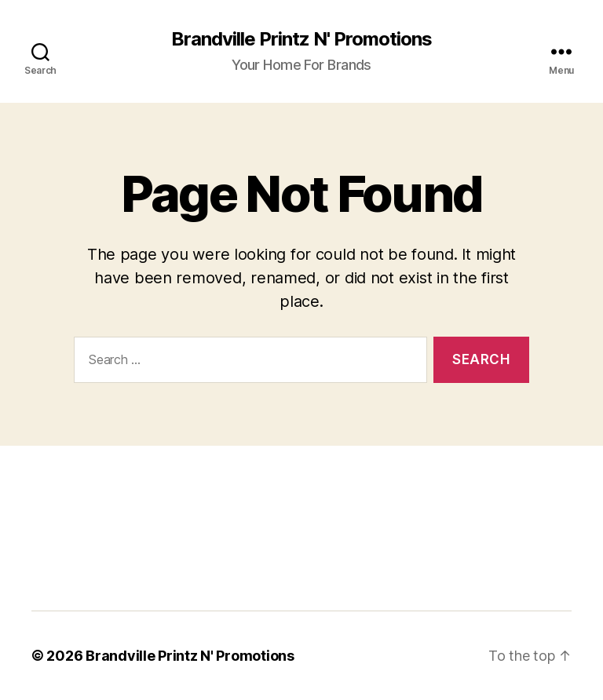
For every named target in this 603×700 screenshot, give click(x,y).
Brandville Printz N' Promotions (301, 39)
